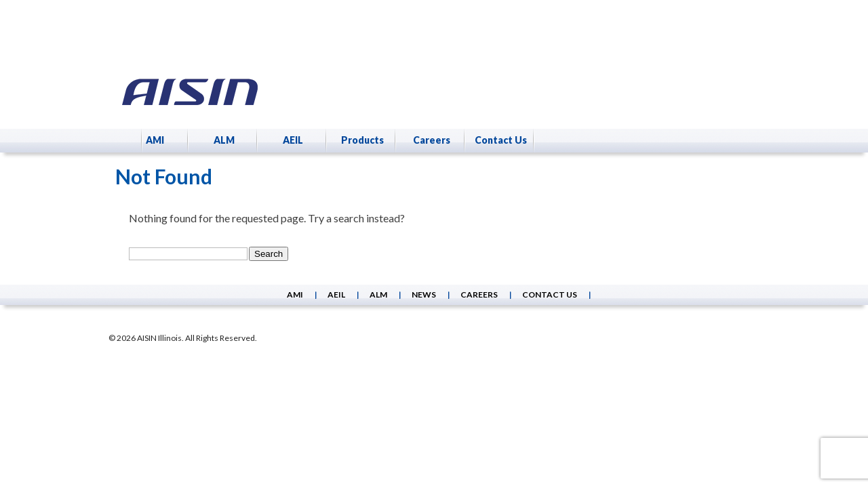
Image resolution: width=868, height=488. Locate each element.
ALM (224, 140)
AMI (155, 140)
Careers (432, 140)
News (424, 294)
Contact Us (501, 140)
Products (362, 140)
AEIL (293, 140)
